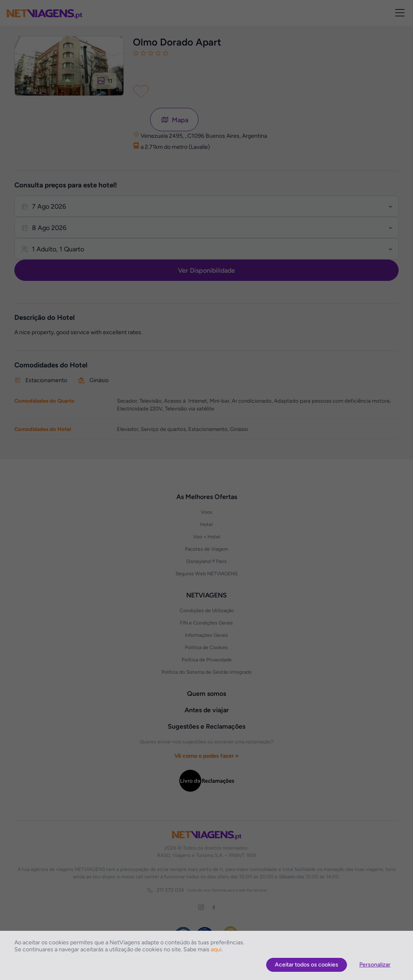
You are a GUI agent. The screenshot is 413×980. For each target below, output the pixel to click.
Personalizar (375, 965)
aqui (216, 949)
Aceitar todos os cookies (307, 965)
